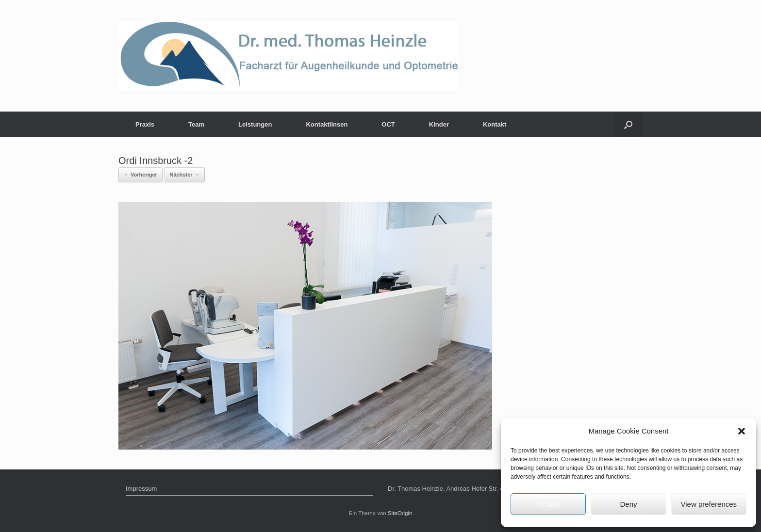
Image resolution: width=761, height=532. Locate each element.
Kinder (439, 124)
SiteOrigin (400, 513)
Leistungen (255, 124)
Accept (548, 504)
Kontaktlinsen (327, 124)
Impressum (141, 489)
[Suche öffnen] (628, 124)
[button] (742, 431)
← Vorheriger (141, 175)
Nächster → (185, 175)
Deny (628, 504)
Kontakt (495, 124)
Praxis (145, 124)
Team (196, 124)
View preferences (709, 504)
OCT (388, 124)
